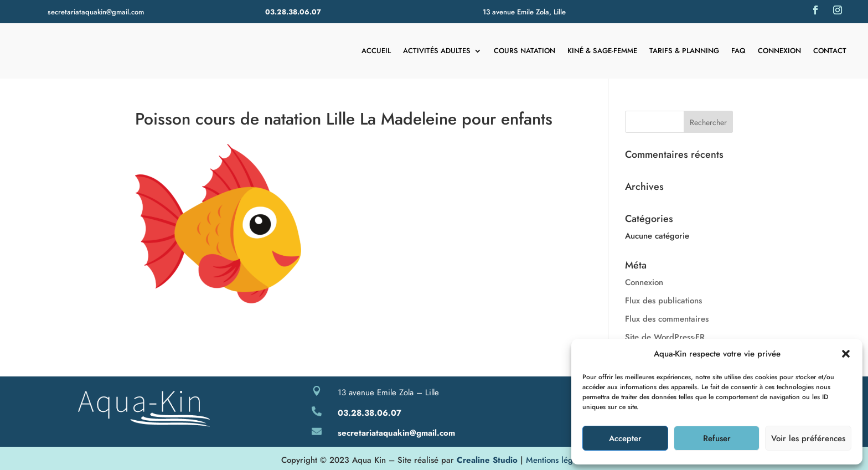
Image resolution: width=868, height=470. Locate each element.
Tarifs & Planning (684, 51)
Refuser (717, 438)
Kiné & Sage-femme (602, 51)
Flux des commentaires (667, 319)
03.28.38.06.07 (293, 12)
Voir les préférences (808, 438)
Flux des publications (663, 301)
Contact (830, 51)
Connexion (779, 51)
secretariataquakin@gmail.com (96, 12)
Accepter (625, 438)
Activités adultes (437, 51)
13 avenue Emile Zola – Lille (388, 392)
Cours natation (525, 51)
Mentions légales (557, 460)
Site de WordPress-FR (665, 337)
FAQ (738, 51)
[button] (846, 354)
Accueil (376, 51)
